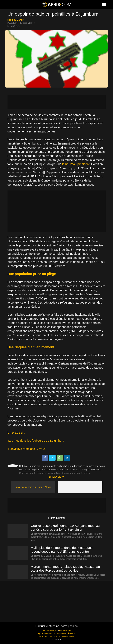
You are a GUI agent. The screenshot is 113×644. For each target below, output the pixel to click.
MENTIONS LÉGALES (66, 634)
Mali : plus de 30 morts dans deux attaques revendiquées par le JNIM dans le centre (62, 550)
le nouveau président (76, 164)
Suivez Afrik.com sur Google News (33, 487)
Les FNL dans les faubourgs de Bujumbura (36, 441)
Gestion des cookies (67, 637)
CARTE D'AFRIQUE (50, 630)
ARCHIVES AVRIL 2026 (48, 637)
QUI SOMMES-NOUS (47, 634)
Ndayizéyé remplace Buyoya (27, 449)
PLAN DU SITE (65, 630)
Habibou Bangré (16, 20)
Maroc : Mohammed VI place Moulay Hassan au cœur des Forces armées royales (65, 569)
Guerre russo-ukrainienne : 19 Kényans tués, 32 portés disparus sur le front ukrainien (65, 528)
